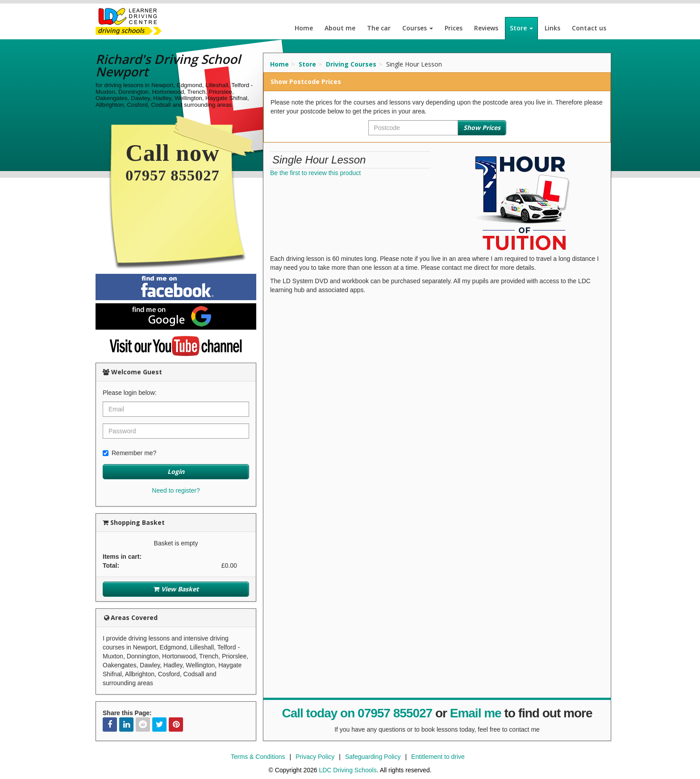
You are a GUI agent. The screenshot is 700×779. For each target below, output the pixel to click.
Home (304, 28)
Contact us (589, 28)
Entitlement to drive (438, 757)
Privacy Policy (315, 757)
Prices (454, 28)
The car (379, 28)
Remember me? (129, 453)
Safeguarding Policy (373, 757)
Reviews (486, 28)
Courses (418, 28)
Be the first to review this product (315, 173)
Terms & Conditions (258, 757)
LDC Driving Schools (348, 770)
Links (552, 28)
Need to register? (176, 490)
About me (340, 28)
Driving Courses (351, 64)
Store (521, 28)
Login (176, 471)
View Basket (176, 589)
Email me (476, 713)
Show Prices (482, 128)
